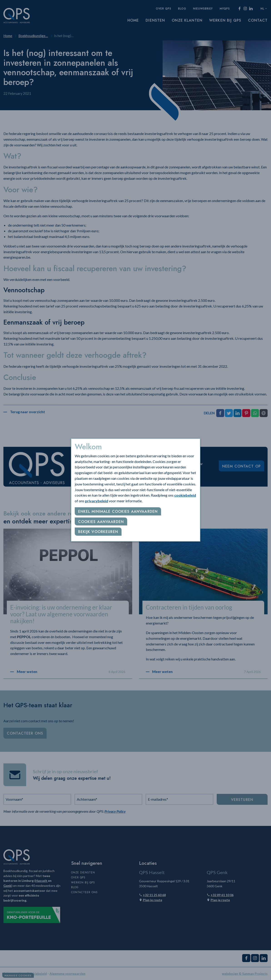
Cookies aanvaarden (101, 522)
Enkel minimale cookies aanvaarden (118, 511)
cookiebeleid (185, 495)
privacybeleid (97, 501)
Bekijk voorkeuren (98, 532)
